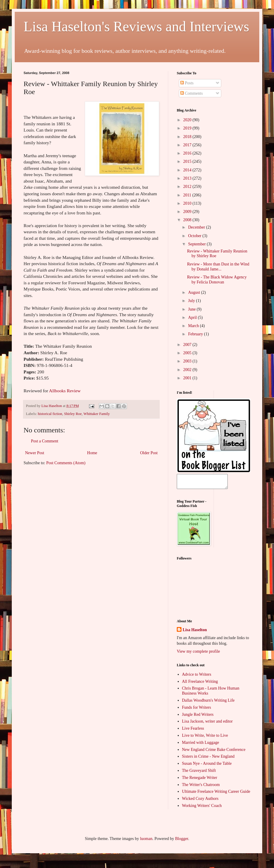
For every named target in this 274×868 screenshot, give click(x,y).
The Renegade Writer (200, 780)
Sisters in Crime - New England (208, 759)
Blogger (181, 841)
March (194, 326)
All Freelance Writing (200, 684)
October (195, 236)
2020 (188, 120)
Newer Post (35, 453)
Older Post (149, 453)
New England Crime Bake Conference (214, 752)
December (197, 227)
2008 (188, 220)
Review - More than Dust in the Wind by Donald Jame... (218, 267)
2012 (188, 187)
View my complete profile (198, 654)
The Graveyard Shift (199, 773)
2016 (188, 153)
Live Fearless (193, 731)
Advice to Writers (197, 677)
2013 (188, 178)
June (192, 309)
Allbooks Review (65, 391)
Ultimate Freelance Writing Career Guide (216, 794)
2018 (188, 137)
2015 (188, 161)
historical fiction (50, 414)
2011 (188, 195)
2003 (188, 361)
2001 (188, 378)
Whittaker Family (96, 414)
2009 (188, 212)
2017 (188, 145)
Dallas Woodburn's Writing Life (208, 703)
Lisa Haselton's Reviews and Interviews (136, 26)
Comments (192, 93)
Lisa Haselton (52, 406)
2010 (188, 203)
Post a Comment (45, 441)
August (194, 292)
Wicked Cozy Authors (200, 801)
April (193, 317)
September (197, 244)
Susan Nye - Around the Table (207, 766)
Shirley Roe (73, 414)
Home (92, 453)
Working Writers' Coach (202, 808)
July (192, 301)
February (196, 334)
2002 (188, 370)
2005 (188, 353)
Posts (187, 83)
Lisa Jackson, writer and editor (207, 724)
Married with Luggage (201, 745)
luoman (146, 841)
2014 (188, 170)
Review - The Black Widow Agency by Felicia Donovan (217, 280)
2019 (188, 128)
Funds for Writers (197, 710)
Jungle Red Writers (198, 717)
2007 (188, 345)
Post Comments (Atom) (66, 463)
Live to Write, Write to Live (205, 738)
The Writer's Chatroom (201, 787)
